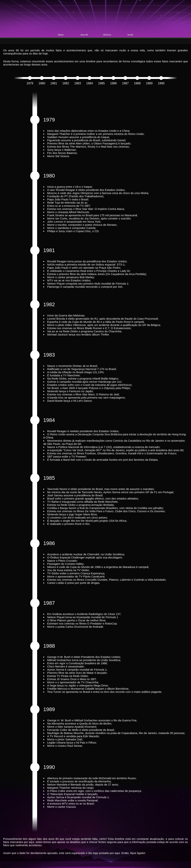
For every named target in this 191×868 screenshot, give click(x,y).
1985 (101, 83)
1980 (42, 83)
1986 (113, 83)
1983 (78, 83)
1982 (66, 83)
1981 (54, 83)
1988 (137, 83)
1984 (90, 83)
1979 (30, 83)
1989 (149, 83)
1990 (161, 83)
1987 (125, 83)
